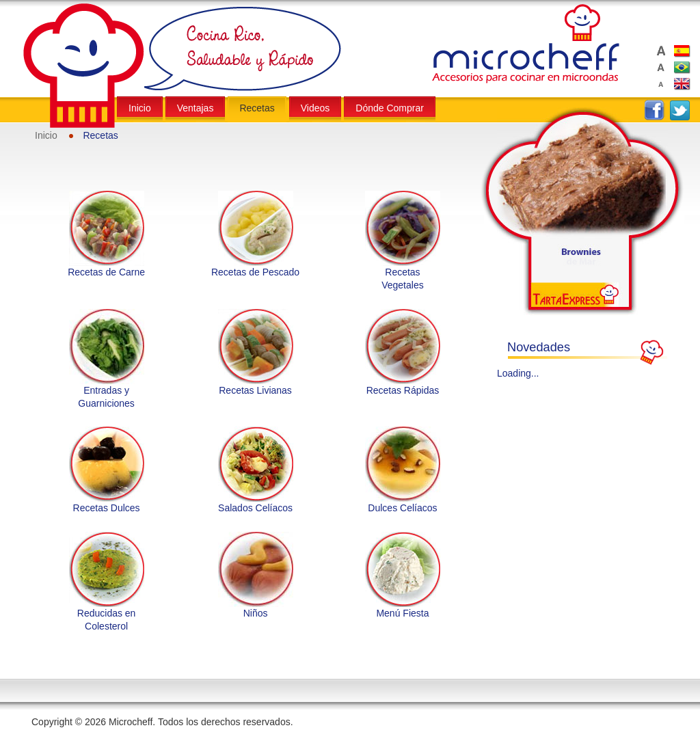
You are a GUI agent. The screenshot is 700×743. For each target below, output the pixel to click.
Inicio (46, 135)
